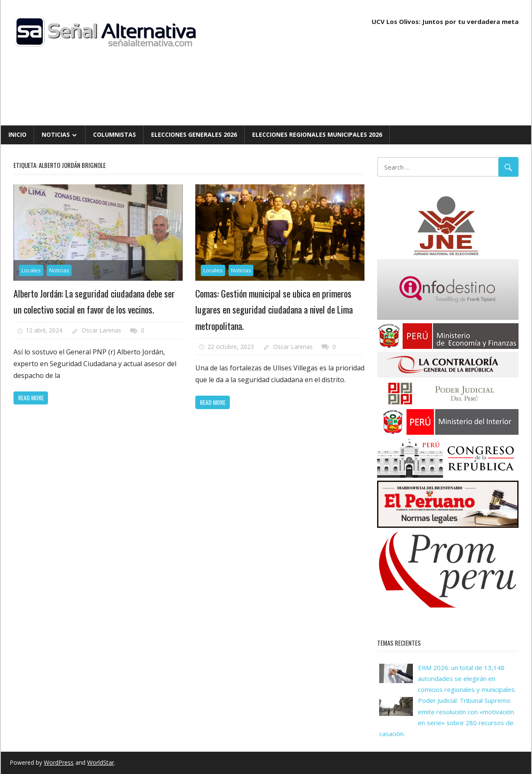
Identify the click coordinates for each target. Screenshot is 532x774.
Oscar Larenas (101, 330)
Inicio (17, 134)
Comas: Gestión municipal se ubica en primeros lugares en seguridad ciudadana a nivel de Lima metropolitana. (274, 310)
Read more (31, 398)
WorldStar (101, 762)
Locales (31, 270)
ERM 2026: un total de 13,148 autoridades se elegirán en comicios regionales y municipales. (467, 679)
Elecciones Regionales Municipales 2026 (317, 134)
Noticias (56, 134)
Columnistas (114, 134)
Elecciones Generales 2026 (194, 134)
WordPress (59, 762)
